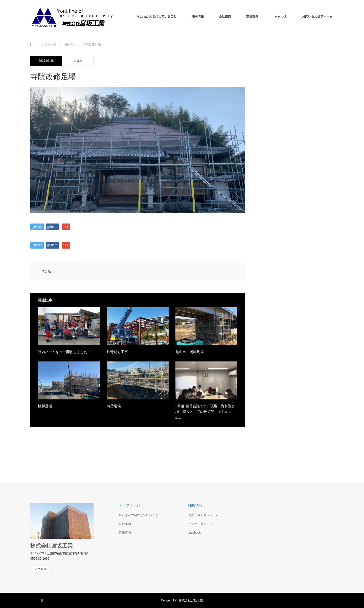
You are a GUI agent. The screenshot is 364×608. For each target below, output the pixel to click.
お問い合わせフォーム (317, 16)
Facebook (34, 600)
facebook (280, 16)
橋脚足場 (45, 406)
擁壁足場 (114, 406)
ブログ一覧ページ (200, 524)
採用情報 (198, 16)
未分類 (78, 61)
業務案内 (252, 16)
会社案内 (225, 16)
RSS (43, 600)
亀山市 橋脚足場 (190, 352)
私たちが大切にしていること (157, 16)
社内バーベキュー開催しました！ (64, 352)
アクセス (40, 569)
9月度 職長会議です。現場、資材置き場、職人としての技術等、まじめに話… (205, 412)
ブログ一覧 (49, 45)
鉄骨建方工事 (117, 352)
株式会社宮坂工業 (52, 546)
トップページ (129, 505)
